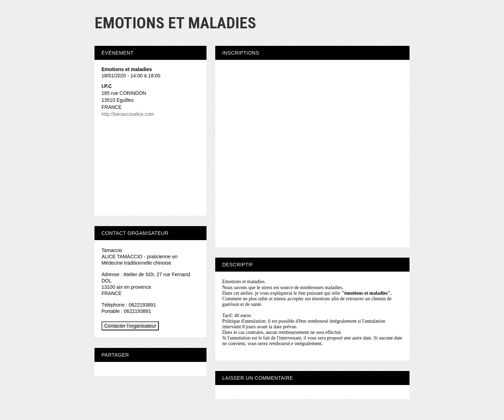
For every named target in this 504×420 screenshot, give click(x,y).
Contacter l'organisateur (130, 326)
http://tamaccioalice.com (128, 114)
